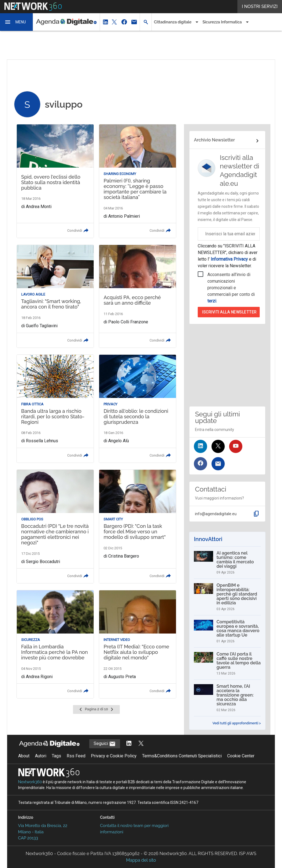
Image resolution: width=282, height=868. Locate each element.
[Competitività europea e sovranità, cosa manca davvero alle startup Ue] (227, 631)
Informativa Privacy (229, 259)
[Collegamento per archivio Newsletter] (227, 141)
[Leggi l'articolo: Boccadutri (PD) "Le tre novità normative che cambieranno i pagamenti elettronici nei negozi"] (55, 526)
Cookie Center (241, 756)
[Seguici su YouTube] (236, 446)
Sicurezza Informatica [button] (222, 22)
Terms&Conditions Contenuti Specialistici (182, 756)
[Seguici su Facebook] (200, 464)
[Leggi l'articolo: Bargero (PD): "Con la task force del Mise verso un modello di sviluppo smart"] (138, 526)
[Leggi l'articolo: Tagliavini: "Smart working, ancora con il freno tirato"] (55, 296)
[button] (17, 22)
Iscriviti (229, 312)
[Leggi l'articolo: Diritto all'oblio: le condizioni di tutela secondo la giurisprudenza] (138, 409)
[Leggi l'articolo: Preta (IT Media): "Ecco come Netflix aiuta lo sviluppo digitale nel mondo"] (138, 644)
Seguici (105, 744)
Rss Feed (76, 756)
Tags (56, 756)
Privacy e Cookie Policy (114, 756)
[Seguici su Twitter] (218, 446)
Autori (41, 756)
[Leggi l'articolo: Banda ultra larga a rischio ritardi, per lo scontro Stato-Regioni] (55, 409)
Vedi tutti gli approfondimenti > (237, 723)
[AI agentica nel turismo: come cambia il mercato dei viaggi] (227, 563)
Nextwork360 (30, 782)
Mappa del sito (141, 860)
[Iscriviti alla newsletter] (218, 464)
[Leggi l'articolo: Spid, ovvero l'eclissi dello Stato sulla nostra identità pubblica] (55, 181)
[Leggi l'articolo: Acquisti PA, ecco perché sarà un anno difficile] (138, 296)
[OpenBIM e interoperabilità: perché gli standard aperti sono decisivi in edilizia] (227, 597)
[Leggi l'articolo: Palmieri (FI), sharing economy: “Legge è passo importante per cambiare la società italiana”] (138, 181)
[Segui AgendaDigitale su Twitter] (141, 744)
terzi (212, 301)
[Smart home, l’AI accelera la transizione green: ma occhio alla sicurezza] (227, 698)
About (24, 756)
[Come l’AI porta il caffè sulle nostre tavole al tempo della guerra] (227, 664)
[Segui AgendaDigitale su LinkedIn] (129, 744)
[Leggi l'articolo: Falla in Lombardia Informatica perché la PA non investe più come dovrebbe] (55, 644)
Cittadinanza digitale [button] (173, 22)
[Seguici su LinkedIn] (200, 446)
